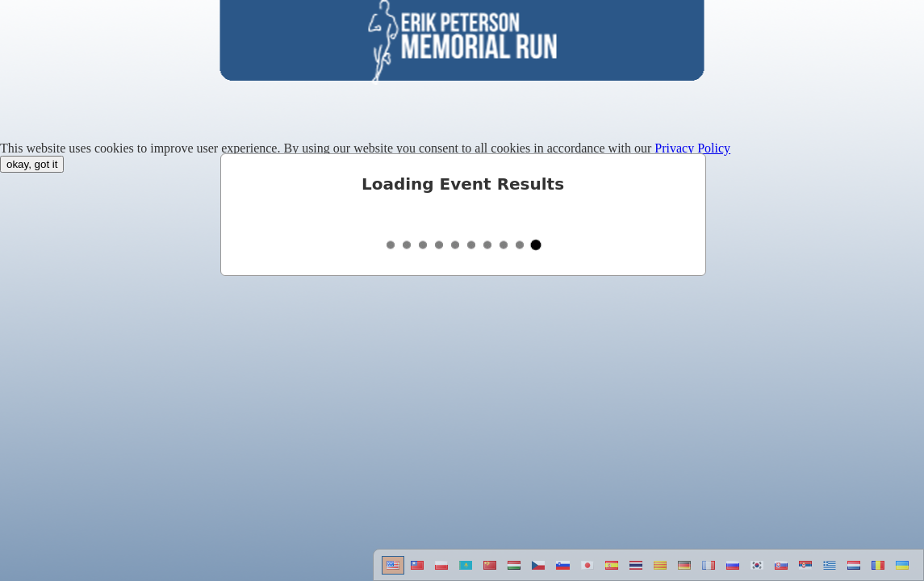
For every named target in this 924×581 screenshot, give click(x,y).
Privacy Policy (692, 148)
